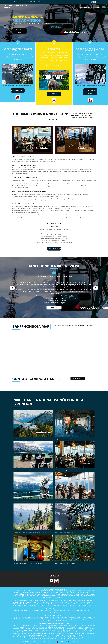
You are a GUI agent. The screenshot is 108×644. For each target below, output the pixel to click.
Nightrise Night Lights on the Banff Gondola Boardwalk (76, 632)
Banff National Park (89, 606)
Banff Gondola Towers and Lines (75, 604)
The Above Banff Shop (64, 591)
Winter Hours (53, 611)
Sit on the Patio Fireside (75, 629)
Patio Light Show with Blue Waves (84, 625)
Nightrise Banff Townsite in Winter (24, 632)
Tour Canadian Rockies (77, 642)
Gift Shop (43, 601)
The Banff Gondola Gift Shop (79, 594)
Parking (66, 602)
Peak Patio (47, 634)
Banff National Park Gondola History (35, 602)
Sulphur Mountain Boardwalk (44, 592)
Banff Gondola (17, 2)
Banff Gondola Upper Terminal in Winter (55, 630)
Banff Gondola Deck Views (35, 591)
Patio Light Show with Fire (23, 627)
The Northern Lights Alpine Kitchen (69, 639)
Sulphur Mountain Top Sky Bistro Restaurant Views (65, 606)
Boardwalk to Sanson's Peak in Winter (82, 630)
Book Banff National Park (34, 2)
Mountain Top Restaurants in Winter (36, 611)
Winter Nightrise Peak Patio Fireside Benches (66, 634)
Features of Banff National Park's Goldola (69, 592)
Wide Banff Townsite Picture (32, 635)
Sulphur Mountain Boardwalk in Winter (71, 611)
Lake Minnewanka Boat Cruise (83, 601)
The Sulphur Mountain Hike (26, 596)
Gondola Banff (33, 642)
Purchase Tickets (20, 591)
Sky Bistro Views (52, 639)
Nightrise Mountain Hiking (41, 627)
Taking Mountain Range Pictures (68, 619)
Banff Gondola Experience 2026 (58, 597)
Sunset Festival (50, 591)
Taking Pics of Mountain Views (23, 617)
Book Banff (101, 7)
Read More (54, 308)
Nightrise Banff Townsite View (43, 625)
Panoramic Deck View (55, 602)
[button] (12, 288)
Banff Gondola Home (21, 601)
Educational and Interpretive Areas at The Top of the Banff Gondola (45, 594)
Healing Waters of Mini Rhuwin (46, 632)
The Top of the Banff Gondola (46, 596)
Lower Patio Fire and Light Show (36, 637)
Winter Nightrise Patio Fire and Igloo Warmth (27, 634)
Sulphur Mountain (66, 601)
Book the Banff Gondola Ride (20, 31)
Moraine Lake (17, 602)
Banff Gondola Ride (85, 602)
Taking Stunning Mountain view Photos (47, 617)
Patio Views (74, 602)
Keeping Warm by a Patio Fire (23, 629)
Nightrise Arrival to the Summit (23, 625)
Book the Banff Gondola (86, 7)
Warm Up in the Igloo (59, 629)
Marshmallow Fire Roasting (63, 625)
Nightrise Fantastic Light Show (78, 637)
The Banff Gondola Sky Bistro (16, 7)
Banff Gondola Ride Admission (90, 92)
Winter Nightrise (18, 611)
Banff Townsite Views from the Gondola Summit (40, 619)
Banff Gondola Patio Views (81, 591)
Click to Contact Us (78, 378)
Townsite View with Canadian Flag (82, 627)
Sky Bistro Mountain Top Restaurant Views (49, 604)
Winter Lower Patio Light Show (57, 637)
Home (73, 7)
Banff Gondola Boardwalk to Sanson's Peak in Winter (60, 635)
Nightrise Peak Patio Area (43, 629)
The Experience (34, 601)
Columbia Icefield (54, 601)
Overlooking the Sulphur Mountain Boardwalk (76, 617)
